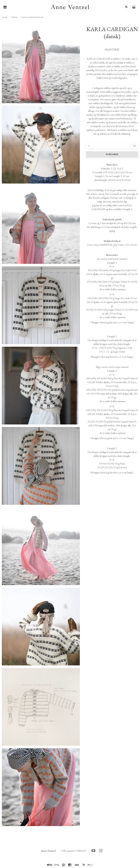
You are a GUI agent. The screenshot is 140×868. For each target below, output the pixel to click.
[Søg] (126, 7)
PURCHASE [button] (112, 154)
